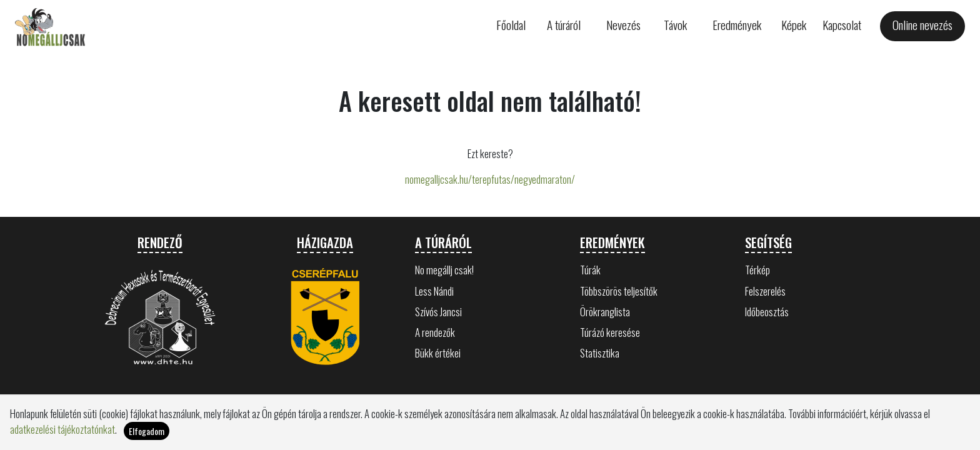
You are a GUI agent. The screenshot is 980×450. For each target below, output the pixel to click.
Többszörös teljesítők (619, 291)
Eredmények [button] (737, 25)
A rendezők (435, 332)
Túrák (590, 270)
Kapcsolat (842, 25)
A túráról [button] (564, 25)
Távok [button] (675, 25)
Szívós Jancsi (438, 312)
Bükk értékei (438, 353)
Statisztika (600, 353)
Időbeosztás (767, 312)
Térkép (757, 270)
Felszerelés (765, 291)
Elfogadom (147, 431)
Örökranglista (605, 312)
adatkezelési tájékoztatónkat (62, 430)
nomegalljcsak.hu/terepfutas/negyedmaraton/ (490, 179)
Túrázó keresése (610, 332)
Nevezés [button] (623, 25)
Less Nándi (434, 291)
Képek (794, 25)
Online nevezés (922, 25)
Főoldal (511, 25)
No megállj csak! (444, 270)
